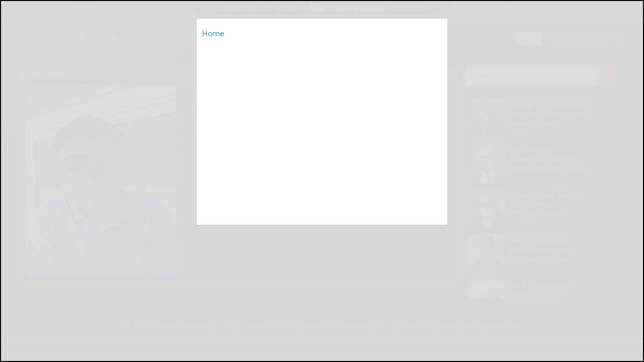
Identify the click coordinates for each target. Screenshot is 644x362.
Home (213, 34)
